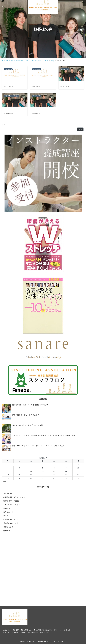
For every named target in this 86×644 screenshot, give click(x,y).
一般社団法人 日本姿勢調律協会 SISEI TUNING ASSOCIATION (46, 641)
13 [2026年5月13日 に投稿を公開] (31, 471)
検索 (4, 125)
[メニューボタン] (3, 5)
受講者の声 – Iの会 (11, 519)
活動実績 (7, 531)
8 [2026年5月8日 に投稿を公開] (54, 468)
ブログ (6, 516)
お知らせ (7, 508)
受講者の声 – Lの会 (11, 523)
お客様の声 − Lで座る (12, 505)
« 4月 (4, 481)
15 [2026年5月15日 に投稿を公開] (54, 471)
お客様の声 (8, 493)
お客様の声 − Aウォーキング (14, 497)
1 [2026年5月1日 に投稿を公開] (54, 464)
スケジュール (8, 512)
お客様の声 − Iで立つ (11, 501)
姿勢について (8, 527)
